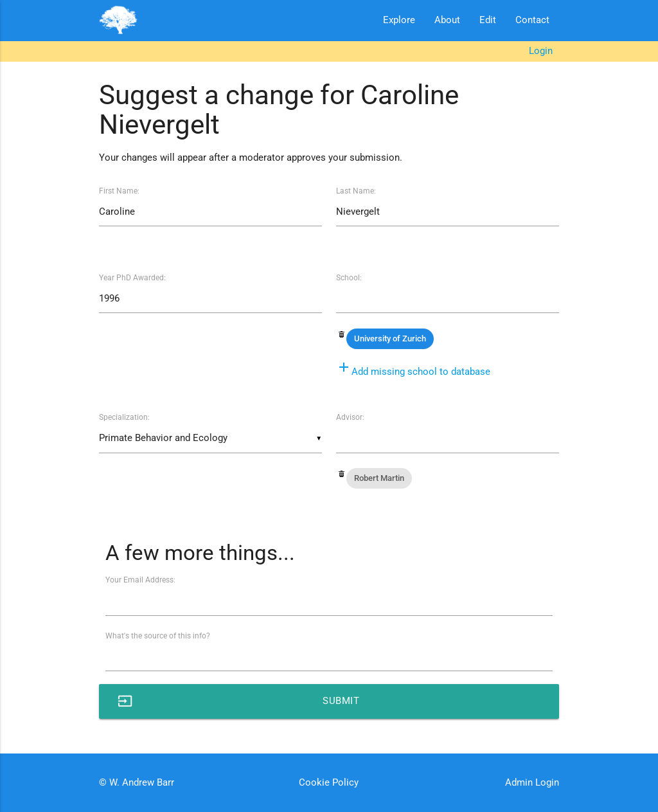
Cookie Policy (329, 783)
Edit (488, 20)
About (447, 20)
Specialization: (124, 417)
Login (541, 51)
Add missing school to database (413, 372)
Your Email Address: (140, 580)
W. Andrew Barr (140, 783)
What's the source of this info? (158, 636)
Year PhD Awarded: (132, 278)
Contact (532, 20)
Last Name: (356, 191)
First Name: (119, 191)
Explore (399, 20)
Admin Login (532, 783)
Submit (239, 701)
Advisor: (350, 417)
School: (349, 278)
